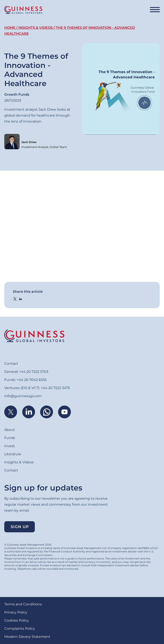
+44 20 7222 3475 (55, 388)
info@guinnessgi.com (23, 396)
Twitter (11, 412)
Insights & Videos (36, 28)
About (10, 430)
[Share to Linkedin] (20, 299)
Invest (10, 446)
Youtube (64, 412)
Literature (13, 454)
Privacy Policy (16, 612)
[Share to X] (15, 299)
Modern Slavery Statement (27, 637)
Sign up (20, 527)
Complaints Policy (20, 629)
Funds (10, 438)
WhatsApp (47, 412)
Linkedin (29, 412)
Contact (11, 364)
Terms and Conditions (23, 604)
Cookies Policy (17, 620)
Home (10, 28)
